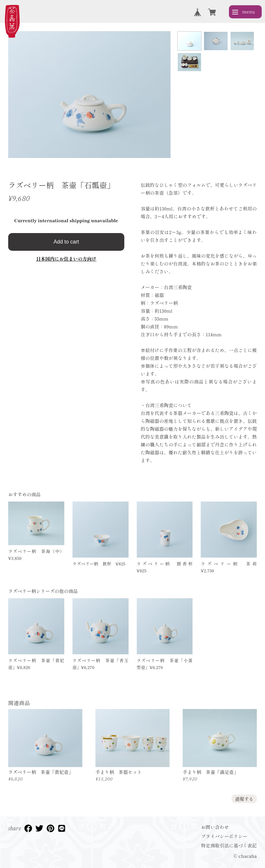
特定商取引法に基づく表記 (229, 845)
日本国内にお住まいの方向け (66, 259)
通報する (244, 799)
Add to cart (66, 242)
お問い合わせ (215, 827)
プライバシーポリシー (224, 836)
